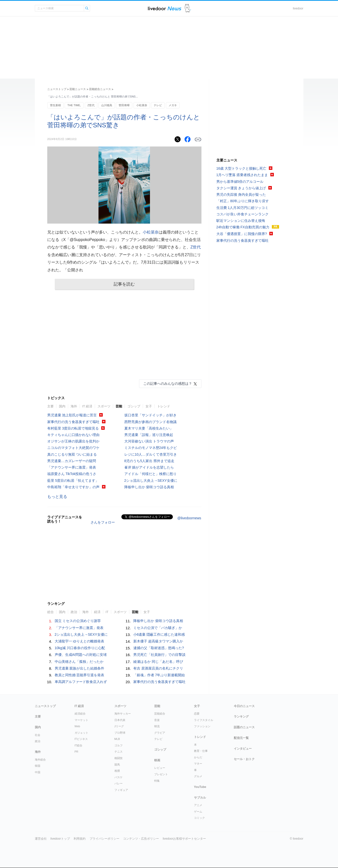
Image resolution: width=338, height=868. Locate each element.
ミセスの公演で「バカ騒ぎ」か (158, 628)
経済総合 (80, 714)
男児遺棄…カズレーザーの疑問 (72, 461)
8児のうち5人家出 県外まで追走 (149, 461)
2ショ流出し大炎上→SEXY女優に (151, 481)
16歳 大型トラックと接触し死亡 (241, 168)
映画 (157, 760)
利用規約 (80, 839)
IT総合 (79, 745)
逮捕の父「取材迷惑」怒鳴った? (159, 648)
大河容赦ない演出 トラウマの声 (149, 441)
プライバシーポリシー (104, 839)
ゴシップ (134, 406)
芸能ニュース (78, 89)
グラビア (160, 733)
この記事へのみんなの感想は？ (168, 384)
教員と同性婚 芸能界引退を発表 (80, 675)
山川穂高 (107, 105)
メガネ (173, 105)
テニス (119, 752)
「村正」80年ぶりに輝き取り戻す (243, 201)
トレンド (164, 406)
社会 (38, 735)
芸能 (119, 406)
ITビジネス (81, 739)
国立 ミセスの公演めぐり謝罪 (78, 621)
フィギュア (121, 790)
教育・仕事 (201, 751)
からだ (198, 757)
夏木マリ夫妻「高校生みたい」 (149, 428)
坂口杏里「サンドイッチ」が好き (150, 415)
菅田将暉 (124, 105)
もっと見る (57, 497)
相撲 (117, 771)
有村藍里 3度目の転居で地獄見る (73, 428)
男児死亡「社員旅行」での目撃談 (159, 655)
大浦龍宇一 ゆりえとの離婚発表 (80, 641)
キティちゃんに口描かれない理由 (73, 435)
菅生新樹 (55, 105)
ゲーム (198, 812)
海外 (74, 406)
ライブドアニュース (165, 8)
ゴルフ (119, 745)
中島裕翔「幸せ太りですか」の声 (73, 487)
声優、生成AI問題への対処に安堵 (81, 655)
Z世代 (91, 105)
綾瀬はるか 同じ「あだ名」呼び (158, 662)
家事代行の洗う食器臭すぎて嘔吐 (73, 422)
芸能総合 (160, 714)
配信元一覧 (241, 738)
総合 (50, 612)
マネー (198, 764)
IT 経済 (87, 406)
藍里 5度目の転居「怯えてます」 (73, 481)
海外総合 (40, 760)
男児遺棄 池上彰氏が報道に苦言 (72, 415)
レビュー (160, 768)
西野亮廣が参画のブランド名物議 (150, 422)
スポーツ (104, 406)
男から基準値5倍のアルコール (240, 182)
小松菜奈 (142, 105)
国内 (62, 406)
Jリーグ (119, 726)
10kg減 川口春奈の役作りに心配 (80, 648)
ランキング (241, 717)
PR (76, 752)
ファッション (202, 726)
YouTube (200, 787)
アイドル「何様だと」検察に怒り (150, 474)
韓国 (38, 766)
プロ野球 (120, 733)
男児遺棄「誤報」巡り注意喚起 (149, 435)
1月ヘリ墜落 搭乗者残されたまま (242, 175)
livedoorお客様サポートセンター (184, 839)
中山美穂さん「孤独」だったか (79, 662)
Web (77, 726)
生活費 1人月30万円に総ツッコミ (242, 208)
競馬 (117, 765)
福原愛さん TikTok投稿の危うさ (72, 474)
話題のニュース (244, 727)
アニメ (198, 805)
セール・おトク (244, 759)
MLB (117, 739)
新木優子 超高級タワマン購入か (158, 641)
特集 (157, 781)
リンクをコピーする (198, 140)
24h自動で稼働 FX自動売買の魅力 (243, 227)
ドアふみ (188, 8)
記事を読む (124, 284)
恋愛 (197, 714)
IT (107, 612)
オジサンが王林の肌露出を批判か (73, 441)
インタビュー (243, 749)
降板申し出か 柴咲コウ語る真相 (149, 487)
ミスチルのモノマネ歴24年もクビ (151, 448)
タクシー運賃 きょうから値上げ (241, 188)
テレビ (158, 105)
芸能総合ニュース (100, 89)
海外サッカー (123, 714)
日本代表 (120, 720)
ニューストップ (57, 89)
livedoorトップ (60, 839)
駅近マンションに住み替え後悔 (241, 221)
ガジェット (81, 733)
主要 (50, 406)
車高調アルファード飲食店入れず (81, 682)
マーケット (81, 720)
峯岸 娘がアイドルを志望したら (149, 467)
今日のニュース (244, 706)
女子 (149, 406)
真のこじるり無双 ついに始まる (72, 454)
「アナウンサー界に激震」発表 (72, 467)
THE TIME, (74, 105)
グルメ (198, 776)
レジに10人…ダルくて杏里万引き (151, 454)
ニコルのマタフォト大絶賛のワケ (73, 448)
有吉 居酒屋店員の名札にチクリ (158, 668)
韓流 (157, 726)
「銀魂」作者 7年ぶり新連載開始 (159, 675)
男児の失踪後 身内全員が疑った (241, 194)
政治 (74, 612)
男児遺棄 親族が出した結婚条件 (80, 668)
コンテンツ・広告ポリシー (141, 839)
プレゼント (161, 774)
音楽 (157, 720)
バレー (119, 783)
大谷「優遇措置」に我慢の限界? (242, 234)
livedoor (298, 8)
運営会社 (41, 839)
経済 (97, 612)
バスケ (119, 777)
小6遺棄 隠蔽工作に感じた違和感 (159, 634)
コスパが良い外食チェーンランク (242, 214)
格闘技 (119, 758)
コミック (199, 818)
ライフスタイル (204, 720)
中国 (38, 772)
